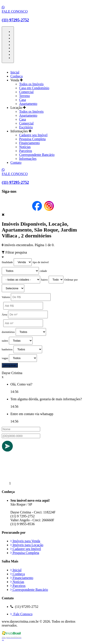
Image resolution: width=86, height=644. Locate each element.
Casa (22, 100)
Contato (16, 163)
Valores (6, 297)
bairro (44, 280)
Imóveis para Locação (27, 545)
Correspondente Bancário (37, 155)
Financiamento (29, 143)
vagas (5, 358)
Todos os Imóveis (31, 84)
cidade (43, 271)
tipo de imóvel (41, 262)
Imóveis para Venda (25, 541)
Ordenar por (71, 280)
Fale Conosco (21, 614)
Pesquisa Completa (32, 139)
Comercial (26, 92)
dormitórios (8, 332)
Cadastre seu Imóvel (33, 135)
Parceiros (26, 151)
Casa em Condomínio (34, 88)
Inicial (15, 72)
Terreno (25, 96)
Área (4, 315)
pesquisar (10, 365)
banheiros (7, 349)
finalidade (7, 262)
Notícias (25, 147)
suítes (5, 341)
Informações (28, 159)
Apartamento (28, 104)
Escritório (26, 127)
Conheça (17, 76)
